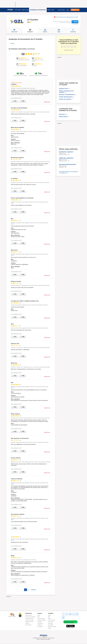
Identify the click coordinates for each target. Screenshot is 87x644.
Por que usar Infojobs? (30, 617)
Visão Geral (14, 31)
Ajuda (39, 615)
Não (23, 101)
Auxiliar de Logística (65, 99)
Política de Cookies (30, 620)
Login (68, 10)
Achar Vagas (18, 10)
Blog (53, 10)
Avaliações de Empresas (38, 10)
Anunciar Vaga (61, 10)
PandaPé (40, 622)
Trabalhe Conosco (29, 618)
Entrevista (73, 31)
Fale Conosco (28, 625)
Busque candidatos (42, 620)
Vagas (59, 31)
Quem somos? (29, 615)
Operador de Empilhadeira (67, 95)
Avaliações (30, 31)
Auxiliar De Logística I (66, 152)
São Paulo (62, 114)
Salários (49, 10)
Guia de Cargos (52, 620)
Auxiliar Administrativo (66, 97)
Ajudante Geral (63, 89)
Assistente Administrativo (67, 164)
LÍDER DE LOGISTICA (66, 158)
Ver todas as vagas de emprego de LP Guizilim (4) (68, 172)
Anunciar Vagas (41, 618)
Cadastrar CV (75, 10)
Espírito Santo (63, 117)
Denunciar (47, 102)
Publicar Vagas (25, 10)
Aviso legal (40, 623)
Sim (15, 101)
